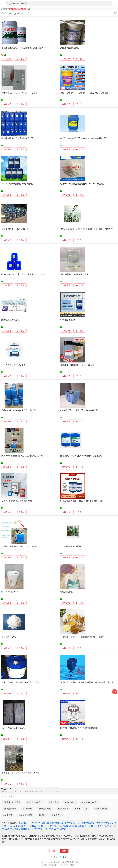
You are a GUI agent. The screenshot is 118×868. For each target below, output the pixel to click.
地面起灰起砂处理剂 (12, 802)
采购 (115, 692)
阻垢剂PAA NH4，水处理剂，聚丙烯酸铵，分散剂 (23, 274)
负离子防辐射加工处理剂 (71, 547)
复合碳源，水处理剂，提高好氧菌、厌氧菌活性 (22, 773)
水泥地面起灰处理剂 (34, 802)
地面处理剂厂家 (40, 826)
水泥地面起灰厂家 (58, 823)
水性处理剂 (55, 815)
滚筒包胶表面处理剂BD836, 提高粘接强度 (79, 728)
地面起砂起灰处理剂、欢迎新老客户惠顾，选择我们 (24, 48)
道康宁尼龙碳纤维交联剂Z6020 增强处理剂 (20, 682)
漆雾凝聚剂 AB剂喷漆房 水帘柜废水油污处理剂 (81, 456)
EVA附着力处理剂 (68, 320)
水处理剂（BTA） (9, 637)
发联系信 (7, 59)
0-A (3, 791)
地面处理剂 (8, 815)
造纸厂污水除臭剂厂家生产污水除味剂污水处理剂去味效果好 (87, 229)
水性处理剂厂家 (105, 826)
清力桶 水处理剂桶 (10, 592)
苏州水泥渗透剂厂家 (22, 826)
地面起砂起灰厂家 (75, 823)
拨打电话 (21, 59)
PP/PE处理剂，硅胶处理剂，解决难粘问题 (79, 410)
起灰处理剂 (54, 802)
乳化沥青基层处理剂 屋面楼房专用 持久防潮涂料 (82, 501)
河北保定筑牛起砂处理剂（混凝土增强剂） (20, 547)
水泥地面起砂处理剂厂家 (31, 829)
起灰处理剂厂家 (55, 826)
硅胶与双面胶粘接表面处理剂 (14, 728)
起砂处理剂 (27, 809)
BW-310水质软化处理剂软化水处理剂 (18, 184)
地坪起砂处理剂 (45, 809)
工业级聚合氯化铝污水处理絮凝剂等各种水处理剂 (82, 637)
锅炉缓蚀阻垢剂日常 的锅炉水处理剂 (18, 138)
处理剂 (41, 815)
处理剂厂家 (28, 823)
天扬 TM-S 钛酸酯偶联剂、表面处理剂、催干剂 (22, 456)
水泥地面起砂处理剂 (90, 802)
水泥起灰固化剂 (81, 809)
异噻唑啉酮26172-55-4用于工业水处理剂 (19, 410)
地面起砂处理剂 (10, 809)
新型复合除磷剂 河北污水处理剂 (16, 229)
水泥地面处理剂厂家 (94, 823)
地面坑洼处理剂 (25, 815)
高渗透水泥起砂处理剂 (70, 48)
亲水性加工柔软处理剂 (11, 320)
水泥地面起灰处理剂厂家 (54, 829)
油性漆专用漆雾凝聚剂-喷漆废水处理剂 (78, 365)
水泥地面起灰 (63, 809)
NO (34, 791)
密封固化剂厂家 (42, 823)
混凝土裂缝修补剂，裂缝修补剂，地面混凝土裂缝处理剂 (85, 93)
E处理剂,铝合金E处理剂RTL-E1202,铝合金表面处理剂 (84, 138)
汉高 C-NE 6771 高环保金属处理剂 (16, 501)
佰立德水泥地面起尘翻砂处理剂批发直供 (19, 93)
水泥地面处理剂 (100, 809)
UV (49, 791)
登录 (54, 851)
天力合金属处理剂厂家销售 (13, 365)
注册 (64, 851)
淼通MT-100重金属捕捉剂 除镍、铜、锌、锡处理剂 (83, 184)
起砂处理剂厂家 (70, 826)
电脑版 (64, 857)
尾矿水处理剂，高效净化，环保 (74, 274)
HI (20, 791)
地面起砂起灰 (70, 802)
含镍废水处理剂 (67, 592)
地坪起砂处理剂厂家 (87, 826)
